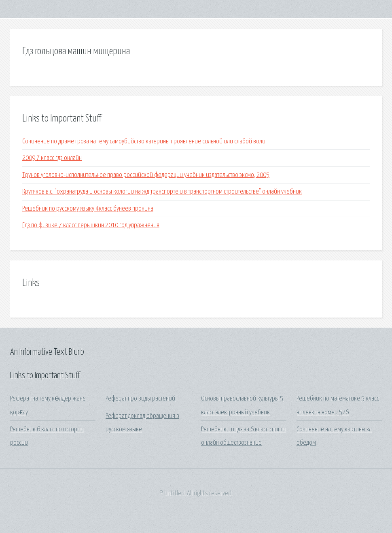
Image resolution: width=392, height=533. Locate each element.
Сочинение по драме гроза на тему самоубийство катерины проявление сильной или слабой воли (144, 142)
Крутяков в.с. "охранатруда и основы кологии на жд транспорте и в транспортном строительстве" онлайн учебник (162, 192)
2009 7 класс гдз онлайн (52, 158)
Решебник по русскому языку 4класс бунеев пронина (88, 209)
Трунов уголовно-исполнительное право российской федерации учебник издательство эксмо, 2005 (146, 175)
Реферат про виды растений (140, 399)
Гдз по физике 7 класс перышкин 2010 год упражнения (91, 225)
